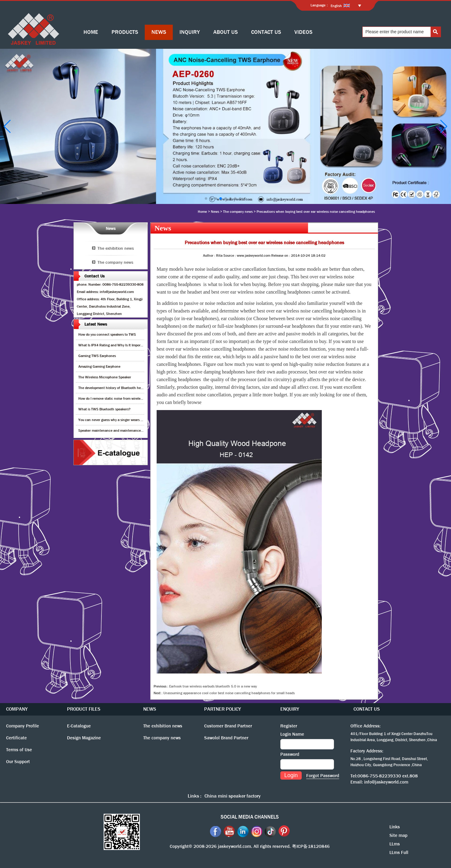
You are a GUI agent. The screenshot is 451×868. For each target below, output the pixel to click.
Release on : (281, 255)
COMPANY (17, 709)
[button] (206, 198)
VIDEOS (303, 32)
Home (202, 212)
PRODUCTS (125, 32)
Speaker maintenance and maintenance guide (114, 430)
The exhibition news (116, 248)
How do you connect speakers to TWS (107, 334)
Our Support (18, 762)
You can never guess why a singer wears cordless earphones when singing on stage (142, 420)
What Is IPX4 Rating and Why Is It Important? (114, 345)
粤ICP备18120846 (311, 846)
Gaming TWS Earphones (97, 356)
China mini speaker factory (233, 796)
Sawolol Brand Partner (226, 738)
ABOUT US (225, 32)
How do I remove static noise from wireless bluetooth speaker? (126, 398)
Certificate (16, 738)
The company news (238, 212)
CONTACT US (266, 32)
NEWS (159, 32)
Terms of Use (19, 750)
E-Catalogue (79, 726)
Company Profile (23, 726)
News (215, 212)
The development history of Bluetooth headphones (117, 388)
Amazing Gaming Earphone (99, 366)
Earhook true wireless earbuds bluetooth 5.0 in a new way (213, 686)
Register (289, 726)
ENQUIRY (290, 709)
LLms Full (399, 852)
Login (291, 775)
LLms (395, 844)
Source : (230, 255)
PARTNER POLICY (223, 709)
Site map (398, 835)
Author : (210, 255)
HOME (91, 32)
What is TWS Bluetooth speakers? (104, 409)
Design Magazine (84, 738)
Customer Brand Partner (228, 726)
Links (395, 827)
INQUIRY (190, 32)
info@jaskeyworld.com (386, 782)
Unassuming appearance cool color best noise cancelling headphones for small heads (229, 693)
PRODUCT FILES (84, 709)
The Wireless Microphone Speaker (105, 377)
